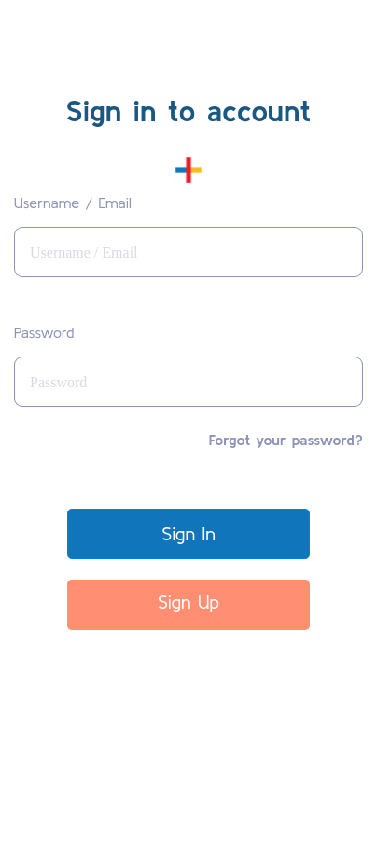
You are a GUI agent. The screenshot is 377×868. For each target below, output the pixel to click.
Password (44, 332)
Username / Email (73, 203)
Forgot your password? (286, 440)
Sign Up (188, 602)
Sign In (188, 533)
